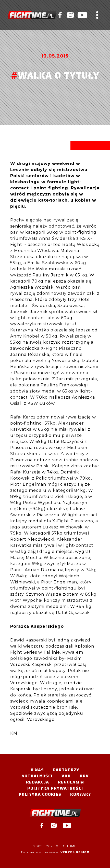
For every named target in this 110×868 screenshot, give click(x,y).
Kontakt (81, 794)
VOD (66, 776)
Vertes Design (75, 852)
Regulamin (71, 782)
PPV (84, 776)
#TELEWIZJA (32, 15)
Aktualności (37, 776)
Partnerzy (66, 770)
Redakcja (38, 782)
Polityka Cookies (40, 794)
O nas (37, 770)
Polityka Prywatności (55, 788)
